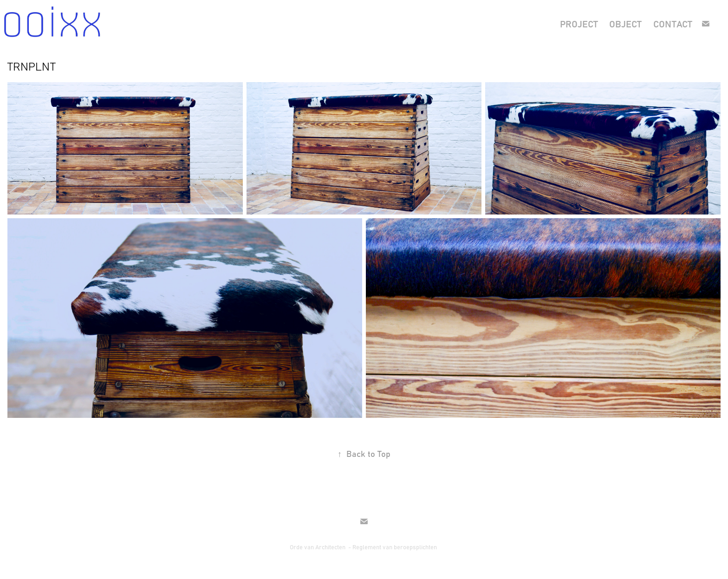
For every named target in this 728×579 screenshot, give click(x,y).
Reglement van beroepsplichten (395, 547)
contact (673, 23)
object (625, 23)
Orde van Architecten (318, 547)
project (579, 23)
